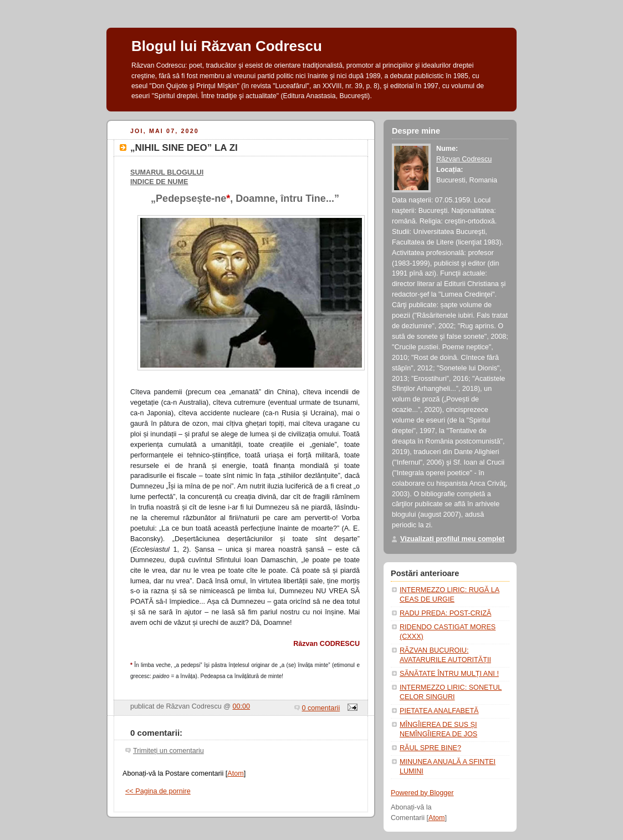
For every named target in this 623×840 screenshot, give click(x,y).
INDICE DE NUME (159, 182)
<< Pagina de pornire (158, 791)
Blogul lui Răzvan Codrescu (227, 46)
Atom (235, 773)
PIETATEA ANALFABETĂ (439, 711)
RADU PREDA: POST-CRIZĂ (445, 613)
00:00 (242, 706)
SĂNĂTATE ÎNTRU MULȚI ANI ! (449, 674)
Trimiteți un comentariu (168, 751)
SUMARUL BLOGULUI (167, 172)
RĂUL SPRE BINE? (430, 748)
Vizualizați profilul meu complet (452, 539)
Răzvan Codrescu (464, 159)
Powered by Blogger (422, 793)
